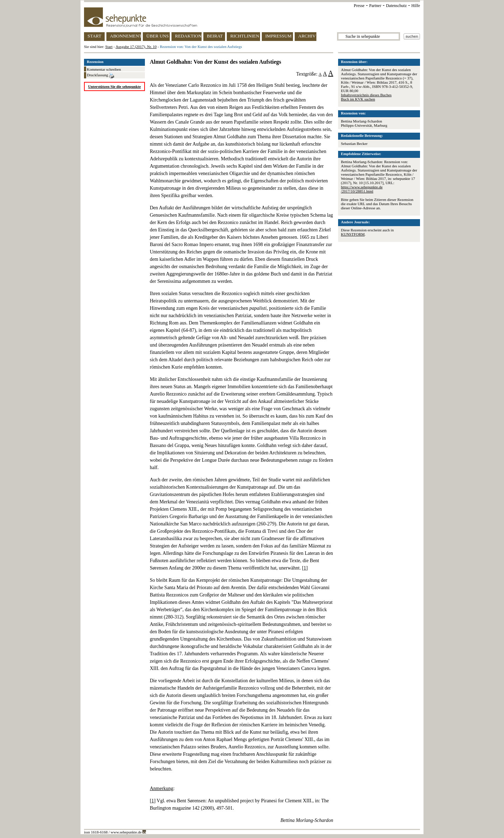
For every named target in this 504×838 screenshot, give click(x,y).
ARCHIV (307, 36)
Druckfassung (100, 76)
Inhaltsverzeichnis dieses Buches (366, 95)
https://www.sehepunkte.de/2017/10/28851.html (362, 189)
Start (109, 47)
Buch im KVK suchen (358, 99)
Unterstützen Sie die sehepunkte (115, 86)
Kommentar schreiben (104, 69)
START (94, 36)
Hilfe (416, 6)
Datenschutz (396, 6)
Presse (359, 6)
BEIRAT (215, 36)
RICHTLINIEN (245, 36)
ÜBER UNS (157, 36)
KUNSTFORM (353, 234)
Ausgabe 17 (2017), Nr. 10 (136, 47)
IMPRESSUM (278, 36)
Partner (375, 6)
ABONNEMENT (125, 36)
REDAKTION (188, 36)
